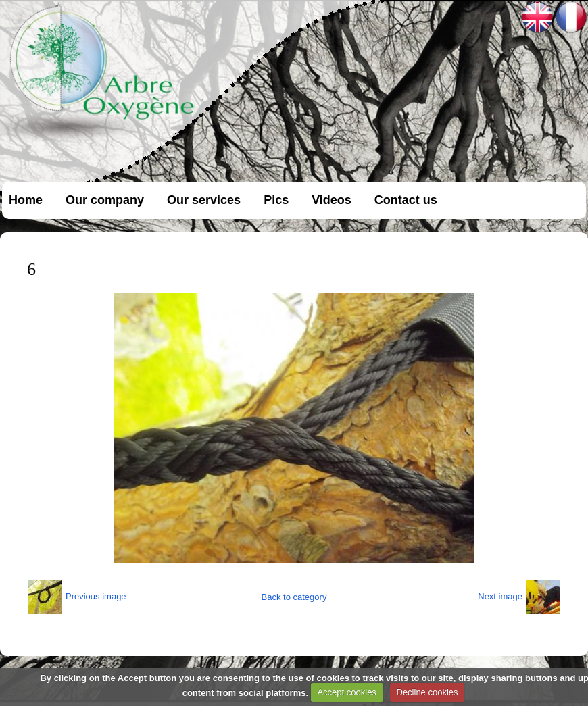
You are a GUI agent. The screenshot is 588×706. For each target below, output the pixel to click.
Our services (204, 200)
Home (26, 200)
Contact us (406, 200)
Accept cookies (346, 692)
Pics (276, 200)
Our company (105, 200)
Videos (332, 200)
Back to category (294, 597)
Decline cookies (427, 692)
